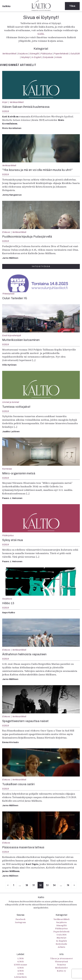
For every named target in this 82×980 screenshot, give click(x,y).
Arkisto (58, 57)
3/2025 (20, 974)
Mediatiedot (61, 968)
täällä (41, 34)
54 (54, 885)
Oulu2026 (75, 54)
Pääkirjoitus (46, 54)
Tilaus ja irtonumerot (61, 958)
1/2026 (20, 958)
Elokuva (6, 232)
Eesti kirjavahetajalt (12, 335)
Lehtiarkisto (20, 977)
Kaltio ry (61, 971)
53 (47, 885)
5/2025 (20, 968)
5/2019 (6, 111)
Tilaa (72, 6)
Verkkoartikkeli (9, 54)
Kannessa (7, 469)
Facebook (20, 919)
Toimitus (62, 965)
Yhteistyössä (8, 294)
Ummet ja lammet (11, 402)
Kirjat (5, 102)
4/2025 (20, 971)
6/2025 (20, 962)
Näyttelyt (26, 57)
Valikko (6, 6)
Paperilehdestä (61, 54)
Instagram (20, 922)
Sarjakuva (23, 54)
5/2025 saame (21, 965)
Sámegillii (34, 54)
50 (27, 885)
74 (68, 885)
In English (36, 57)
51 (34, 885)
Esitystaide (48, 57)
